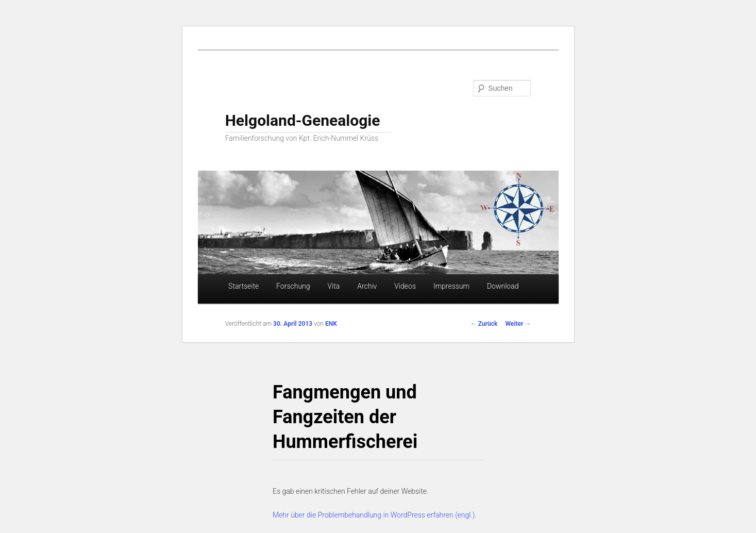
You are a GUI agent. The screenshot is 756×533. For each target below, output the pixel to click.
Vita (333, 286)
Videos (405, 286)
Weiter (518, 324)
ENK (331, 324)
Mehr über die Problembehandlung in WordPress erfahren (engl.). (375, 515)
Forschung (293, 286)
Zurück (484, 324)
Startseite (243, 286)
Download (503, 286)
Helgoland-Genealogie (303, 120)
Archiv (367, 286)
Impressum (451, 286)
